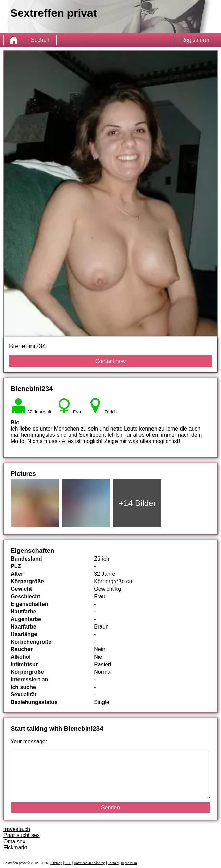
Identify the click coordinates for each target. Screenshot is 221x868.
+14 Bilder (138, 503)
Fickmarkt (15, 848)
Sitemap (56, 863)
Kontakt (113, 863)
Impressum (129, 863)
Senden (110, 807)
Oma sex (14, 841)
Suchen (40, 40)
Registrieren (196, 40)
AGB (68, 863)
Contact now (110, 361)
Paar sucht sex (22, 835)
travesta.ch (17, 829)
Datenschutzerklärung (90, 863)
